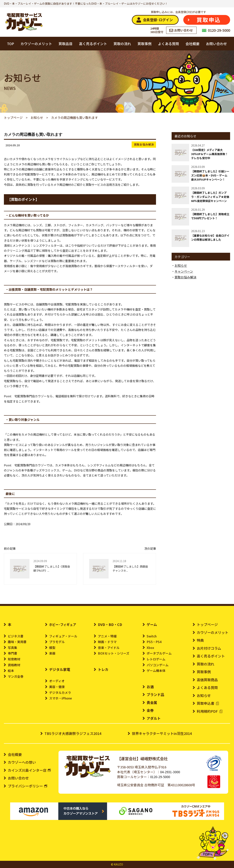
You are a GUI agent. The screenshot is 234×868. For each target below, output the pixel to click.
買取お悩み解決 (144, 144)
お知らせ (181, 265)
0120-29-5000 (160, 777)
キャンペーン (184, 271)
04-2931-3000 (170, 772)
